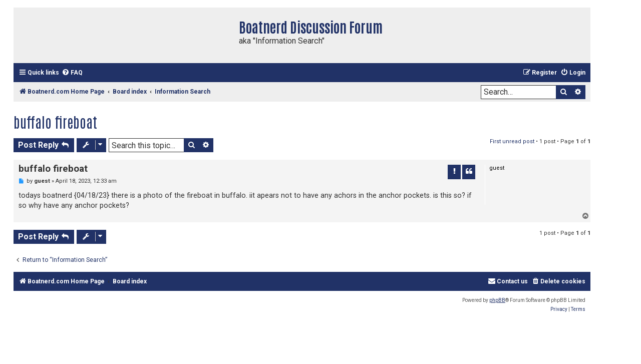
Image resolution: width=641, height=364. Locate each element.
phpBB (497, 300)
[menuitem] (72, 73)
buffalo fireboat (55, 122)
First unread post (512, 141)
